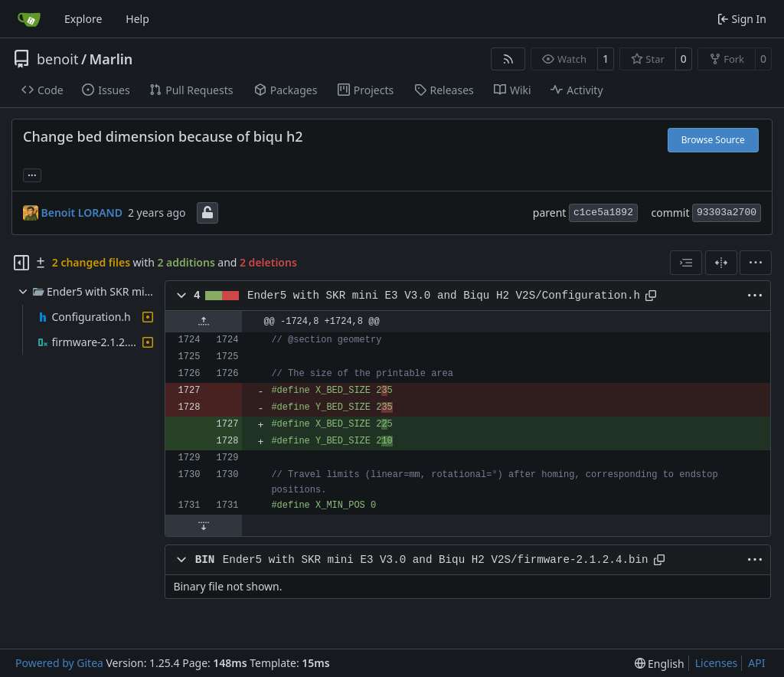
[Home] (29, 19)
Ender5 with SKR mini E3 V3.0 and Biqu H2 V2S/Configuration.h (444, 296)
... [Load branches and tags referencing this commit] (32, 174)
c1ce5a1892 (603, 213)
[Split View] (721, 263)
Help (137, 19)
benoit (57, 59)
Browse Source (713, 140)
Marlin (111, 59)
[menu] (756, 263)
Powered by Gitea (59, 663)
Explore (83, 19)
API (756, 663)
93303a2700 (727, 213)
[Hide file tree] (21, 263)
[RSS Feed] (508, 59)
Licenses (717, 663)
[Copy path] (651, 296)
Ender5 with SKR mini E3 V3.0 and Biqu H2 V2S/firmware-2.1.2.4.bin (436, 560)
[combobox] (686, 263)
